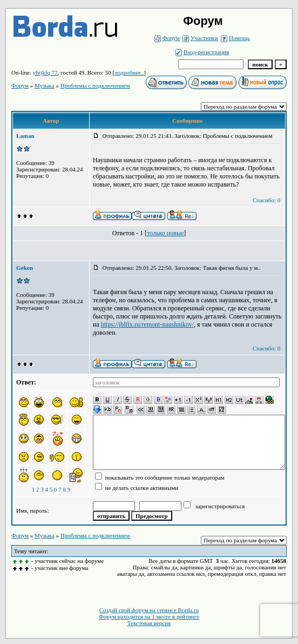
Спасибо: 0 (266, 200)
